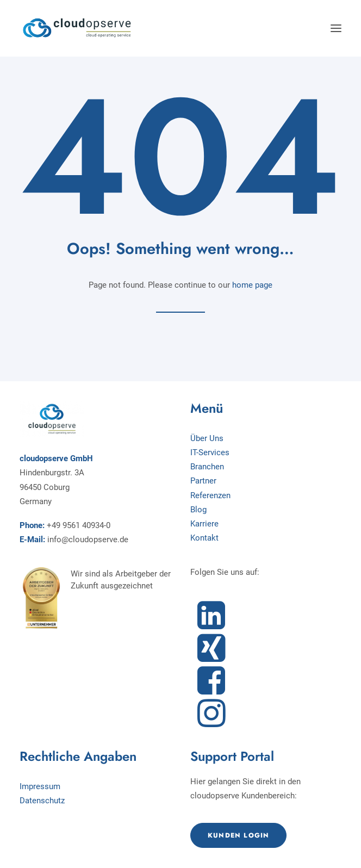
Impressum (40, 786)
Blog (198, 510)
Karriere (204, 524)
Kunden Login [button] (238, 835)
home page (252, 285)
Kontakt (204, 538)
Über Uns (207, 438)
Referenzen (210, 495)
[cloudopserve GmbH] (77, 28)
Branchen (207, 467)
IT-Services (210, 452)
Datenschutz (42, 801)
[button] (336, 28)
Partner (203, 481)
